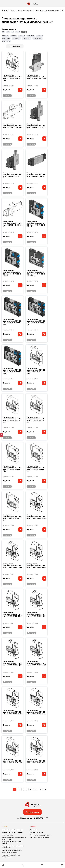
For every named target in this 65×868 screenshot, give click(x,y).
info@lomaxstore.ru (24, 818)
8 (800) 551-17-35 (41, 818)
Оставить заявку (33, 812)
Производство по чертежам (39, 837)
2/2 (23, 32)
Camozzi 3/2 (27, 38)
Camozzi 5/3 (6, 38)
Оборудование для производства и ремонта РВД (14, 838)
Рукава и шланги (7, 835)
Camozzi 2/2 (6, 41)
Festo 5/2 (13, 36)
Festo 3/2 (22, 36)
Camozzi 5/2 (16, 38)
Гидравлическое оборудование (12, 830)
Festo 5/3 (5, 36)
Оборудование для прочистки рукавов (12, 843)
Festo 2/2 (40, 36)
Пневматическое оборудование (12, 832)
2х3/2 (18, 32)
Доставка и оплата (36, 832)
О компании (34, 830)
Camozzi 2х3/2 (37, 38)
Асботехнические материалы (12, 850)
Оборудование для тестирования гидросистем (13, 847)
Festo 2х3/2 (31, 36)
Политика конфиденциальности (41, 835)
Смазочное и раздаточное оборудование (11, 856)
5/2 (8, 32)
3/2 (13, 32)
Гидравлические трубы (9, 853)
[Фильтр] (1, 435)
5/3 (3, 32)
